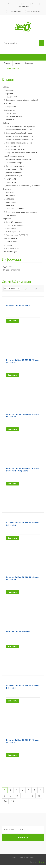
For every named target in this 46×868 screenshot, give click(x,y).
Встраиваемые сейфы (15, 166)
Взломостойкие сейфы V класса (19, 143)
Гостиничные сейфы (14, 163)
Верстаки (7, 219)
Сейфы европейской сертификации (20, 126)
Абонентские (11, 110)
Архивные (10, 90)
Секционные (11, 107)
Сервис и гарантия (23, 6)
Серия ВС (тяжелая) (14, 222)
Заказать (13, 321)
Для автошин (11, 202)
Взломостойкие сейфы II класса (19, 130)
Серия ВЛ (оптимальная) (16, 225)
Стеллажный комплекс (15, 209)
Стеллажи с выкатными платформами (21, 212)
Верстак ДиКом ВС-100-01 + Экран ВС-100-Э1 (23, 687)
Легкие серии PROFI (14, 232)
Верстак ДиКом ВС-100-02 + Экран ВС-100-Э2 (23, 415)
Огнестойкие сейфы (14, 146)
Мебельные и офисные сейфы (18, 159)
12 (32, 796)
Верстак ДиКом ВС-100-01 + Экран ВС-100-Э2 (23, 741)
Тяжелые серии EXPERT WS (17, 235)
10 (17, 796)
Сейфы (6, 123)
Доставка (35, 4)
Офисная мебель (10, 238)
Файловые (10, 120)
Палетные (10, 205)
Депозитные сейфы (14, 176)
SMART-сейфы (11, 179)
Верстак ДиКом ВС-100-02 (19, 306)
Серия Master (11, 228)
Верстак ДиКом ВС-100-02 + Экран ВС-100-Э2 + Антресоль (23, 470)
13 (39, 796)
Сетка (28, 289)
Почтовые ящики (10, 252)
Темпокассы (11, 182)
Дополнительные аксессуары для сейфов (23, 186)
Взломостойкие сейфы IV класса (19, 140)
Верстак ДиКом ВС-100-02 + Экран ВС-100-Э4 (23, 578)
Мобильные (10, 199)
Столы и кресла (12, 242)
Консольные (11, 215)
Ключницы (7, 245)
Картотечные (11, 113)
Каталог (10, 4)
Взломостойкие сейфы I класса (19, 133)
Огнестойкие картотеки (16, 149)
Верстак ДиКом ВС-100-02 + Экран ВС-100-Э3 (23, 524)
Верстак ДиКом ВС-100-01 (19, 631)
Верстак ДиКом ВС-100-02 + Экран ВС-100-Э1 (23, 361)
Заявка (18, 4)
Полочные (10, 192)
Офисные (9, 93)
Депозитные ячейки (14, 172)
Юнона (41, 862)
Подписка (23, 837)
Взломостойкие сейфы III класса (19, 136)
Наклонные (10, 196)
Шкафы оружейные (11, 248)
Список (38, 289)
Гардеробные (11, 97)
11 (24, 796)
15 (12, 801)
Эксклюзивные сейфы (14, 169)
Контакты (26, 4)
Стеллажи (7, 189)
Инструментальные (14, 116)
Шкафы (6, 87)
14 (5, 801)
